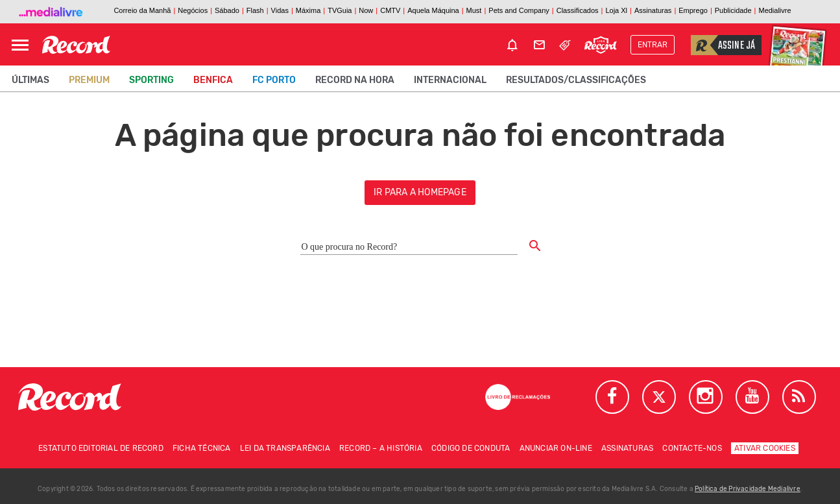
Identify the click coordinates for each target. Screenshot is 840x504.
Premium (89, 80)
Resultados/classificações (576, 80)
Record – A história (381, 448)
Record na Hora (355, 80)
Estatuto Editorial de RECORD (101, 448)
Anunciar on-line (556, 448)
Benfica (213, 80)
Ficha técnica (202, 448)
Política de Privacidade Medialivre (748, 489)
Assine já (723, 45)
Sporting (151, 80)
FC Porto (274, 80)
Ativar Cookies (765, 448)
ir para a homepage (420, 192)
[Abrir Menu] (20, 45)
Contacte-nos (692, 448)
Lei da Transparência (285, 448)
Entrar (653, 45)
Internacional (450, 80)
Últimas (30, 80)
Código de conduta (471, 448)
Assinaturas (627, 448)
